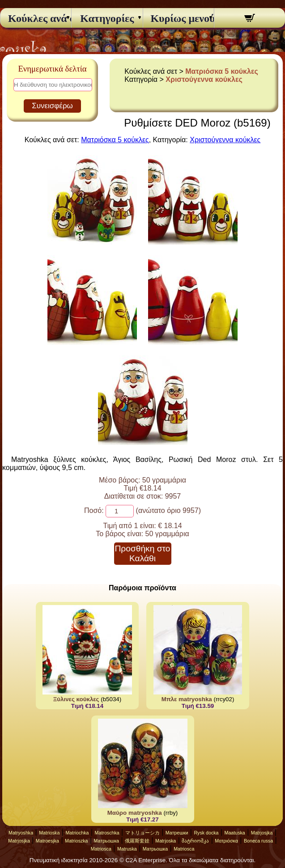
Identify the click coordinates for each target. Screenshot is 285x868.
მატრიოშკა (195, 841)
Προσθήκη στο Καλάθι (142, 553)
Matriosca (101, 849)
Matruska (127, 849)
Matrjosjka (262, 833)
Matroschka (107, 833)
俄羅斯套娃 (137, 841)
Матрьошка (106, 841)
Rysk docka (206, 833)
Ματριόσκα (226, 841)
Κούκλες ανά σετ (36, 18)
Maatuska (235, 833)
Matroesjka (47, 841)
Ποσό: (94, 510)
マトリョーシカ (142, 833)
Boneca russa (258, 841)
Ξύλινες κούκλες (76, 699)
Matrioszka (77, 841)
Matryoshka (21, 833)
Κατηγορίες (107, 18)
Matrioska (49, 833)
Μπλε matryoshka (187, 699)
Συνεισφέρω (52, 106)
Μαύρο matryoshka (135, 813)
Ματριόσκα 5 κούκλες (222, 71)
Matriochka (77, 833)
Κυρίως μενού (178, 18)
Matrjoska (166, 841)
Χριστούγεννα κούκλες (204, 79)
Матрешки (177, 833)
